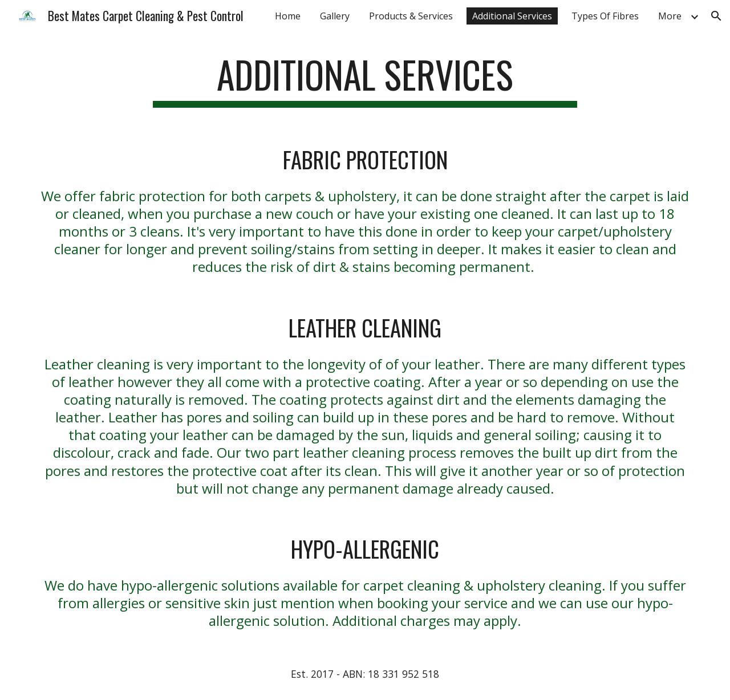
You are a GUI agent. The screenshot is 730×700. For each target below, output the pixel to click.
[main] (365, 80)
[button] (716, 16)
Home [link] (288, 16)
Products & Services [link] (411, 16)
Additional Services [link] (512, 16)
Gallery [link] (335, 16)
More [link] (670, 16)
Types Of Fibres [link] (605, 16)
